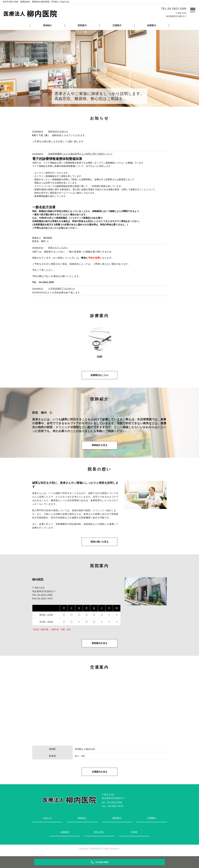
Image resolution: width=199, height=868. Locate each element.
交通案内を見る (100, 773)
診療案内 (152, 25)
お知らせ (47, 819)
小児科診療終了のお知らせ (62, 289)
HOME (134, 834)
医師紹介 (47, 25)
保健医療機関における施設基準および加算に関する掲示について (80, 154)
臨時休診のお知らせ (58, 131)
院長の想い (100, 834)
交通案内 (117, 25)
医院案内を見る (100, 644)
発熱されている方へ (58, 248)
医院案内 (82, 25)
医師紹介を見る (100, 446)
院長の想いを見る (100, 542)
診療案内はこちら (100, 375)
